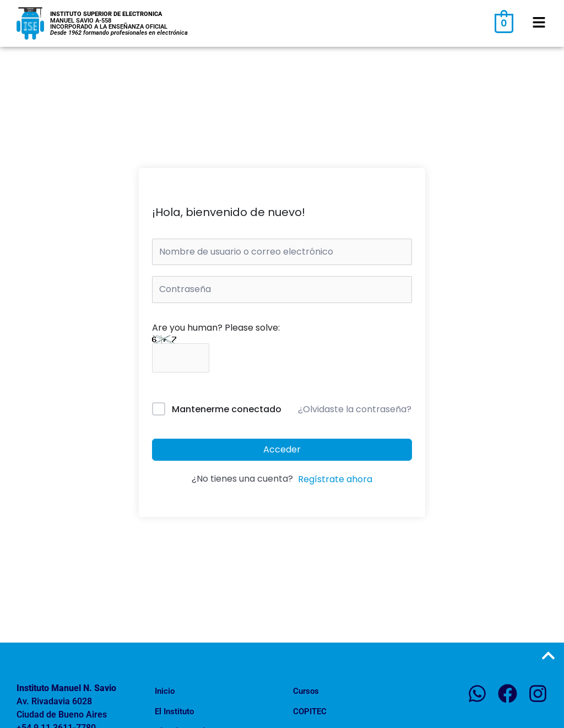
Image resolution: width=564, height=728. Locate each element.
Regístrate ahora (335, 479)
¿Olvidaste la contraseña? (355, 409)
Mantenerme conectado (227, 409)
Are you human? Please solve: (216, 343)
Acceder (282, 449)
